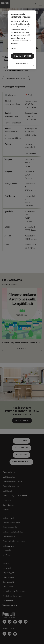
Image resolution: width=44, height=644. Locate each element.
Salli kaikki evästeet (23, 56)
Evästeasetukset (23, 64)
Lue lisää (13, 48)
